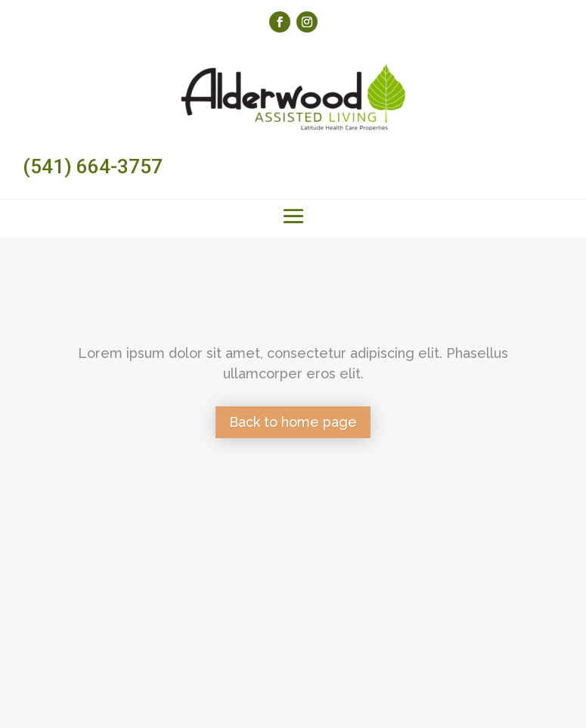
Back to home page (293, 422)
